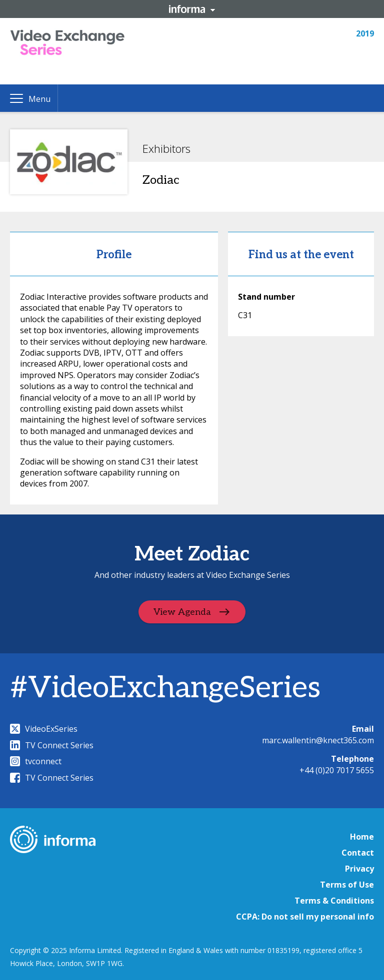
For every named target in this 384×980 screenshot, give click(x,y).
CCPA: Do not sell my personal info (305, 917)
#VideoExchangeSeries (165, 688)
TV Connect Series (52, 745)
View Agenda (182, 612)
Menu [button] (39, 99)
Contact (358, 853)
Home (362, 837)
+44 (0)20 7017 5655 (337, 770)
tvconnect (36, 761)
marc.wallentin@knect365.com (318, 740)
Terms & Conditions (334, 901)
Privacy (359, 869)
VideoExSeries (44, 729)
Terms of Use (347, 885)
